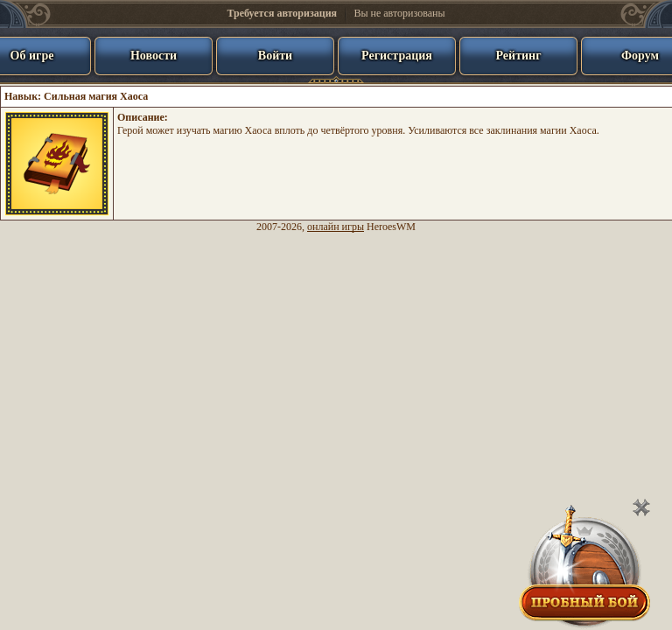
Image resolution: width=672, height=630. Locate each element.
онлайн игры (336, 227)
